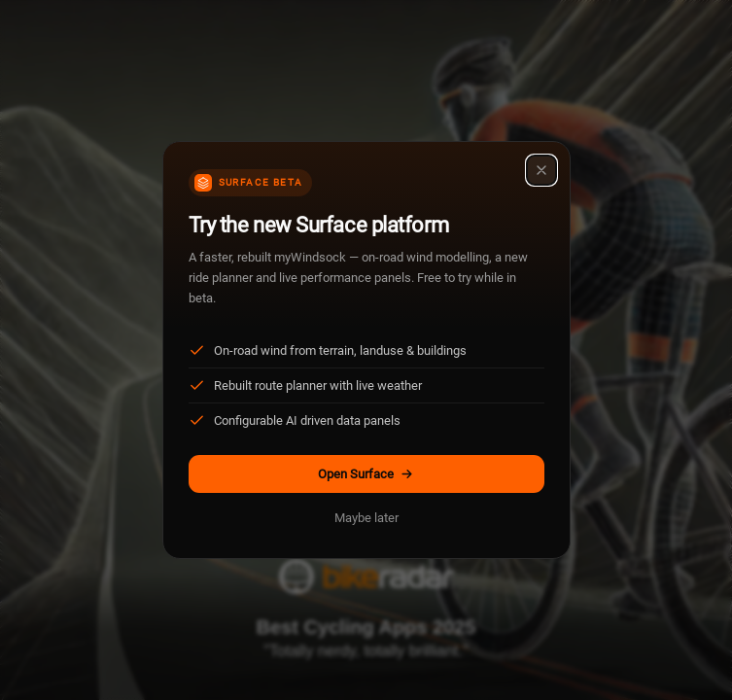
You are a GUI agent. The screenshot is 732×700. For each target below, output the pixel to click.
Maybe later (366, 518)
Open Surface (366, 474)
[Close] (541, 170)
